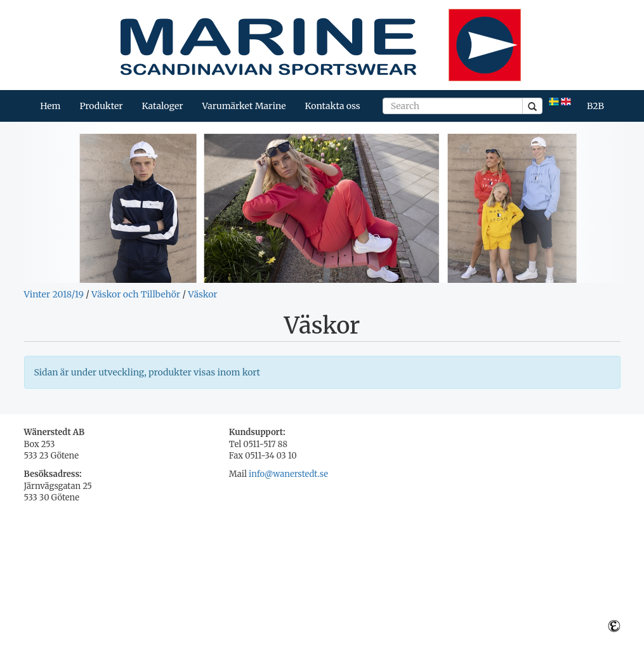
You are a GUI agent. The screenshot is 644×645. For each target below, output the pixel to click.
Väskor (202, 294)
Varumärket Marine (244, 106)
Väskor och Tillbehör (136, 294)
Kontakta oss (333, 106)
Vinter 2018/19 (54, 294)
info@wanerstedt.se (288, 474)
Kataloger (162, 106)
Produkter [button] (101, 106)
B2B (595, 106)
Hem (50, 106)
